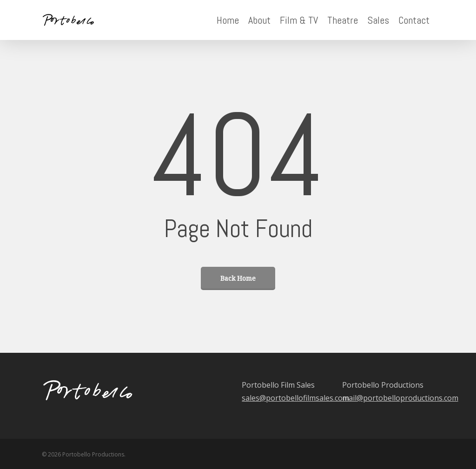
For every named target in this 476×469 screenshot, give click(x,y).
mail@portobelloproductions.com (400, 398)
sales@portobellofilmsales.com (295, 398)
